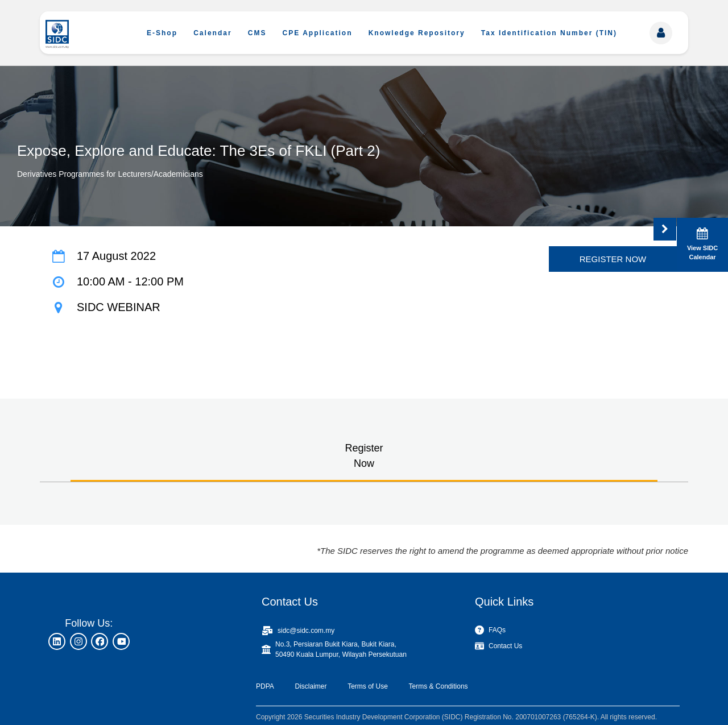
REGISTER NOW (613, 259)
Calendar (212, 33)
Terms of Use (368, 686)
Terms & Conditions (439, 686)
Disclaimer (311, 686)
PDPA (265, 686)
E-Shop (162, 33)
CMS (257, 33)
